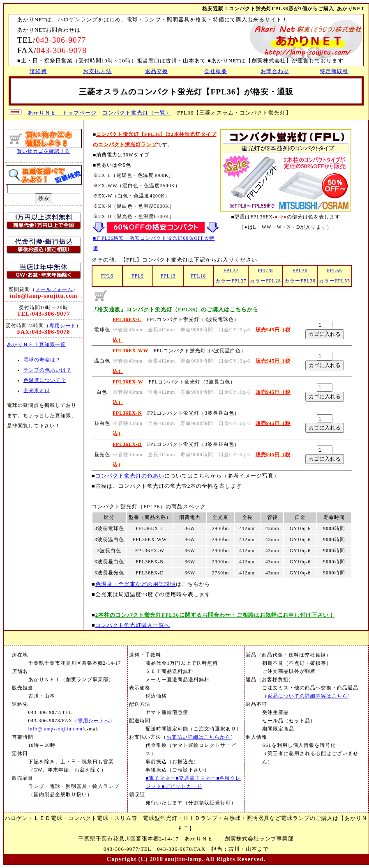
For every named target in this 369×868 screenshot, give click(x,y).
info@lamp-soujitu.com (55, 729)
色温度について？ (45, 380)
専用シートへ (94, 721)
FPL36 (300, 271)
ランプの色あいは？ (47, 370)
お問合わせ (275, 71)
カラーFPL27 (231, 281)
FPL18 (199, 276)
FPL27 (231, 271)
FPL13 (168, 276)
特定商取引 (334, 71)
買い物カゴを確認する (44, 151)
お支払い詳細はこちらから (198, 737)
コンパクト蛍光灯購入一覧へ (133, 625)
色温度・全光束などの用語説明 (136, 584)
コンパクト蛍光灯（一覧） (137, 113)
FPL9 (138, 276)
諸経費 (38, 71)
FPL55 (335, 271)
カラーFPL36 (300, 281)
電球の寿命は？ (42, 360)
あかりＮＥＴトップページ (62, 113)
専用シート (63, 326)
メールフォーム (54, 289)
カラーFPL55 (334, 281)
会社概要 (216, 71)
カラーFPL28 (265, 281)
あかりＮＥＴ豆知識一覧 (36, 345)
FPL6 (107, 276)
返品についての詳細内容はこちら (308, 696)
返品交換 (157, 71)
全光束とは (37, 391)
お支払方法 (97, 71)
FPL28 (266, 271)
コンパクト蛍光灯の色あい (130, 476)
